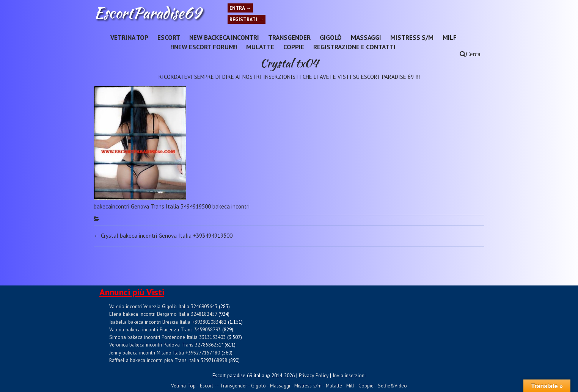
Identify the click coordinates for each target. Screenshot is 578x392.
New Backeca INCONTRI (224, 37)
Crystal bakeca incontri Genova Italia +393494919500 (163, 236)
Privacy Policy (314, 375)
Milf (450, 37)
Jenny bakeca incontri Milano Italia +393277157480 (165, 353)
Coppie (294, 47)
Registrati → (247, 19)
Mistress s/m (412, 37)
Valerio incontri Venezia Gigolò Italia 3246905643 (163, 306)
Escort (169, 37)
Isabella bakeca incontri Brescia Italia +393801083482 (168, 322)
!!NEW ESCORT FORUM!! (204, 47)
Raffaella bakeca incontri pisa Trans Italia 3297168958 (168, 360)
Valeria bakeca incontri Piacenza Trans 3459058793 (165, 329)
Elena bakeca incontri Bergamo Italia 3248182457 (163, 314)
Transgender (289, 37)
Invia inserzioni (349, 375)
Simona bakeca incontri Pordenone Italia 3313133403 (167, 337)
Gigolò (331, 37)
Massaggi (366, 37)
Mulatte (260, 47)
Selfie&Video (392, 386)
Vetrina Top (129, 37)
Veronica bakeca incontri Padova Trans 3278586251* (166, 345)
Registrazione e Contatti (354, 47)
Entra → (240, 8)
